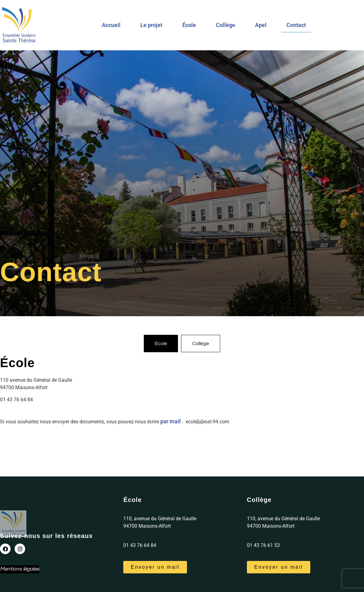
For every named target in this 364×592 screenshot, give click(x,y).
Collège (225, 25)
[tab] (161, 344)
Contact (296, 25)
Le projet (151, 25)
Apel (261, 25)
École (189, 25)
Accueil (111, 25)
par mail (171, 421)
